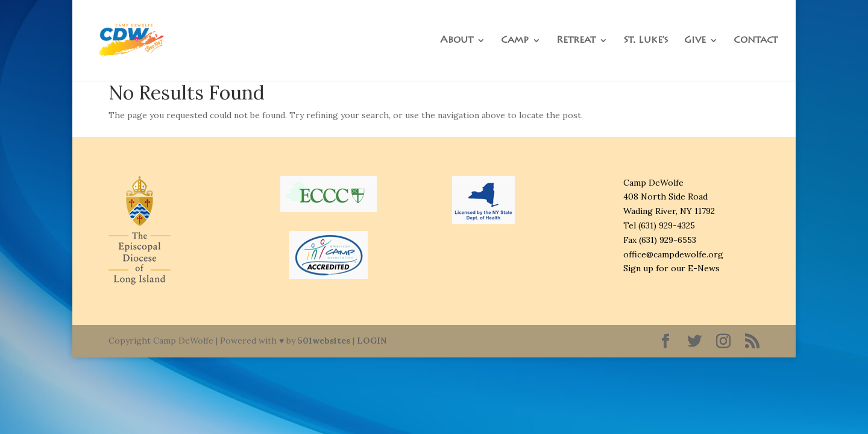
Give (695, 41)
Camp (515, 41)
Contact (756, 41)
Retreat (576, 41)
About (457, 41)
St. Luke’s (646, 41)
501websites (324, 341)
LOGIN (372, 341)
